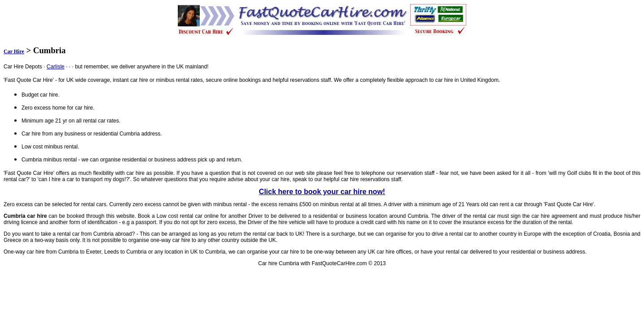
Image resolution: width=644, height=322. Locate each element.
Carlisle (56, 67)
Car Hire (14, 51)
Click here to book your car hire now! (322, 192)
